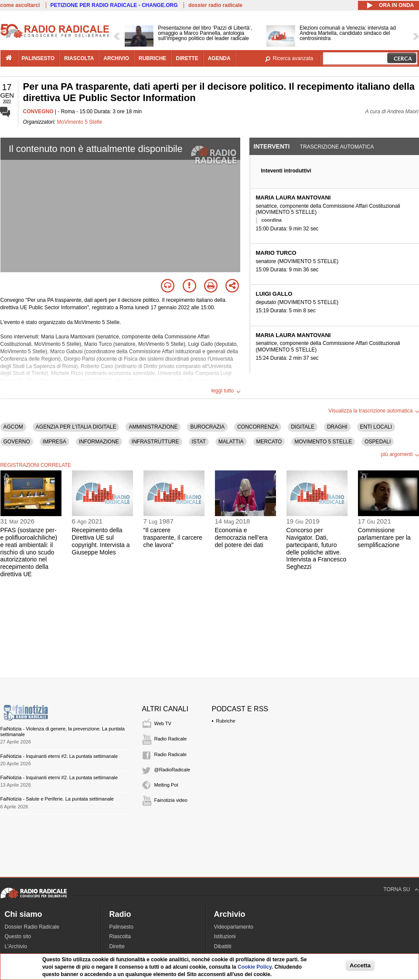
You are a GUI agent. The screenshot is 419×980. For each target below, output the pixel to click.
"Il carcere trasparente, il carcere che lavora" (173, 537)
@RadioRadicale (172, 770)
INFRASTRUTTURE (155, 442)
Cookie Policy (255, 967)
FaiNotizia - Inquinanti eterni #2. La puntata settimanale (59, 756)
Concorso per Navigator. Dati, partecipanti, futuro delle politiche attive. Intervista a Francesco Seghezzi (317, 548)
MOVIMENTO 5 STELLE (323, 442)
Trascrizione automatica (337, 147)
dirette (187, 58)
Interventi (272, 146)
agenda (219, 58)
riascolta (79, 58)
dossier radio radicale (215, 5)
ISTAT (199, 442)
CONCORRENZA (258, 427)
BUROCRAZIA (207, 427)
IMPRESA (55, 442)
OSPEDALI (378, 442)
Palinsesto (121, 927)
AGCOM (13, 427)
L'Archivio (16, 946)
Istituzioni (225, 936)
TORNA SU (397, 889)
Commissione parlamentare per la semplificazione (384, 537)
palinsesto (38, 58)
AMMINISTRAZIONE (153, 427)
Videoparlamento (234, 927)
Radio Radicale (171, 739)
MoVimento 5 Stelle (80, 122)
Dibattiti (223, 946)
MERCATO (269, 442)
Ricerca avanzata (293, 58)
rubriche (152, 58)
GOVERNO (17, 442)
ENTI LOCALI (376, 427)
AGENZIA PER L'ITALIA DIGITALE (76, 427)
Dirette (117, 946)
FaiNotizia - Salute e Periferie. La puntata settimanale (57, 799)
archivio (116, 58)
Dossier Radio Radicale (32, 927)
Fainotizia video (171, 800)
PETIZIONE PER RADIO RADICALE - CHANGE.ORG (114, 5)
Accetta (360, 965)
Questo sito (18, 936)
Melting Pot (166, 785)
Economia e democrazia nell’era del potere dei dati (241, 537)
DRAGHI (337, 427)
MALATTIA (231, 442)
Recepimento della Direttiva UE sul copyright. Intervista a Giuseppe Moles (101, 541)
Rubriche (226, 721)
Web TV (163, 723)
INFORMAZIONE (99, 442)
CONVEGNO (38, 112)
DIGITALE (303, 427)
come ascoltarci (20, 5)
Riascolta (120, 936)
